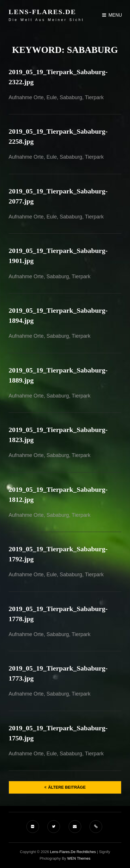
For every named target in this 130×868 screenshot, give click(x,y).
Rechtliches (86, 852)
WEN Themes (79, 858)
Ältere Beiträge (67, 787)
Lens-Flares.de (42, 12)
